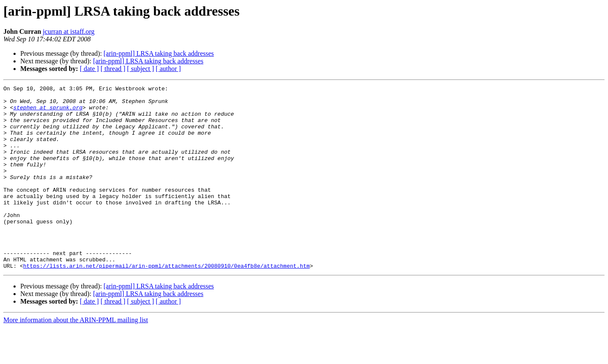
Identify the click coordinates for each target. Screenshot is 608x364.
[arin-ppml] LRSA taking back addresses (159, 53)
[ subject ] (141, 69)
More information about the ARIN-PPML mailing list (76, 357)
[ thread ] (113, 69)
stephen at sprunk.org (48, 112)
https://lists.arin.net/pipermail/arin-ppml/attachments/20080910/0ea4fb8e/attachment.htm (167, 302)
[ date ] (89, 69)
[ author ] (168, 69)
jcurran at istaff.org (68, 31)
